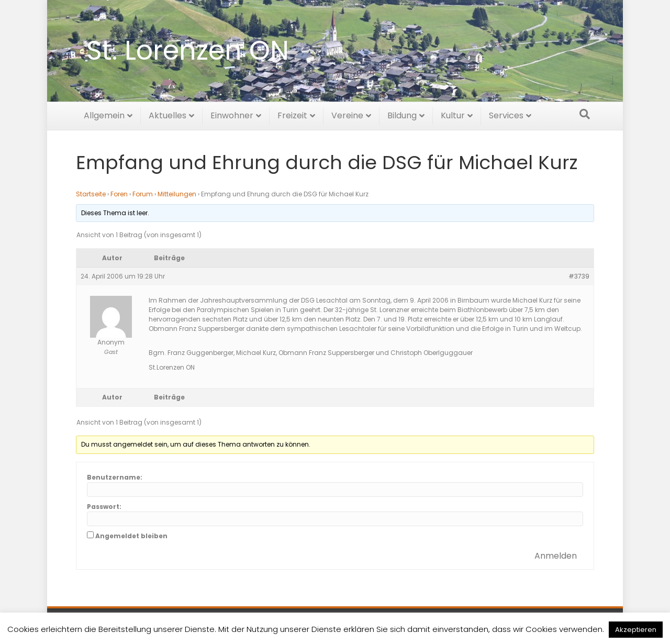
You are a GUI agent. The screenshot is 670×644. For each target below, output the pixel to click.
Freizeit (292, 114)
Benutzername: (115, 477)
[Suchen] (585, 113)
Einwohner (232, 114)
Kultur (453, 114)
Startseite (91, 194)
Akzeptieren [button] (636, 630)
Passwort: (104, 507)
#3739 (579, 276)
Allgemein (104, 114)
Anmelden (556, 556)
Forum (143, 194)
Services (506, 114)
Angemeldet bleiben (131, 536)
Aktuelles (167, 114)
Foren (119, 194)
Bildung (402, 114)
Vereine (347, 114)
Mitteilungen (177, 194)
